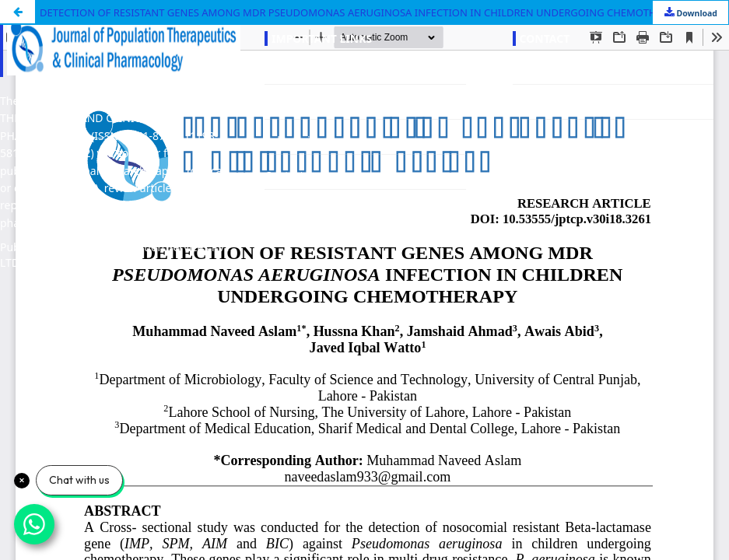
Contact (284, 175)
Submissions (297, 140)
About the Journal (309, 70)
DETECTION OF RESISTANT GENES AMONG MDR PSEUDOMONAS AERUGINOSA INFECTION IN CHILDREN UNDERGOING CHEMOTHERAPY (363, 12)
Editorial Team (301, 105)
